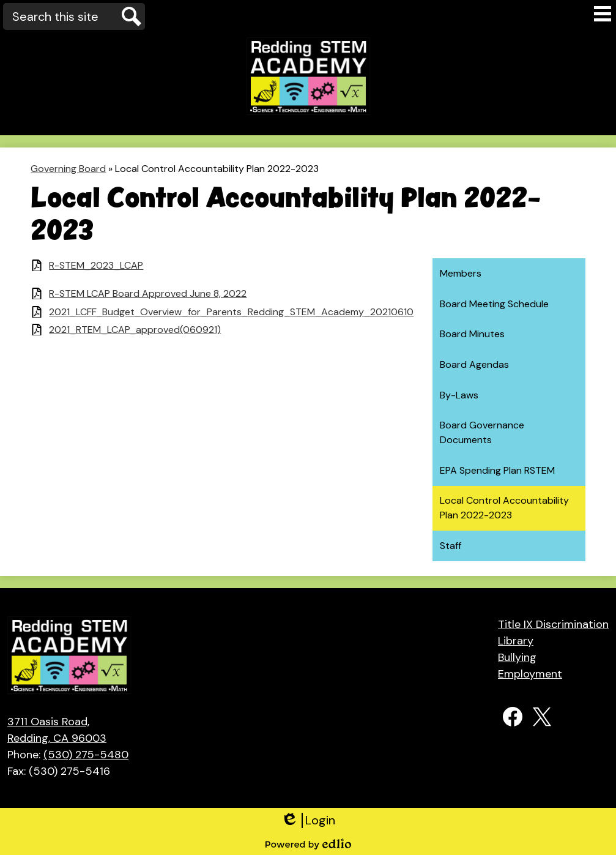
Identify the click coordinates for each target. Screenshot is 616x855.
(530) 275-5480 (86, 755)
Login (308, 820)
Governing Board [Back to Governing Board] (68, 169)
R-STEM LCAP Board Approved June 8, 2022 (148, 293)
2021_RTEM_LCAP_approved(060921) (135, 330)
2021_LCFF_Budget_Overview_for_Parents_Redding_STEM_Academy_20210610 (231, 312)
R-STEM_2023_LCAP (96, 265)
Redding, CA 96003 (68, 730)
